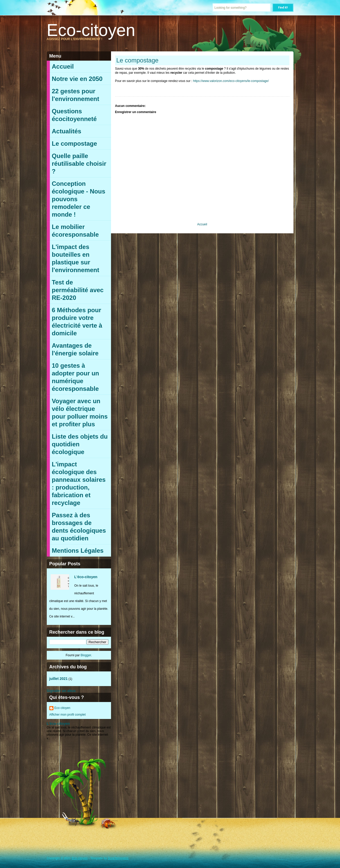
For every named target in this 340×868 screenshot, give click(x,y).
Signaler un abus (61, 691)
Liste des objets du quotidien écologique (80, 444)
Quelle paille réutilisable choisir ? (79, 164)
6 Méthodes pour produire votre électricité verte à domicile (77, 322)
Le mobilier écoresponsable (75, 231)
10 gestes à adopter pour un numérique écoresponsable (76, 377)
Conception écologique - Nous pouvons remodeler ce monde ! (79, 199)
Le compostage (75, 144)
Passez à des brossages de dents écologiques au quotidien (79, 527)
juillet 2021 (59, 679)
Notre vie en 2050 (77, 79)
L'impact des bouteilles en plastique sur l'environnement (76, 258)
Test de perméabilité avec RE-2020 (78, 290)
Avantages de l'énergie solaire (75, 349)
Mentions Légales (78, 551)
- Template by (108, 858)
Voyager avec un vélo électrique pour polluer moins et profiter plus (80, 413)
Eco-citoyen (91, 30)
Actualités (67, 131)
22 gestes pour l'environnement (76, 95)
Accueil (63, 66)
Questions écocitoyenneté (74, 115)
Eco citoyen (62, 708)
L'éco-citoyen (86, 577)
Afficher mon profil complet (68, 715)
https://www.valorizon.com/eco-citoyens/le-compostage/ (231, 81)
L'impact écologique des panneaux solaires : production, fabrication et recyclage (79, 483)
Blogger (86, 655)
